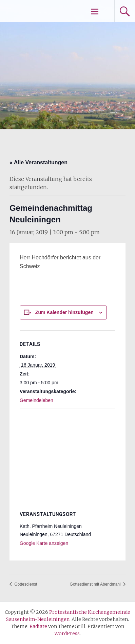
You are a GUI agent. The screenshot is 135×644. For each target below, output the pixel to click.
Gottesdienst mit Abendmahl (96, 584)
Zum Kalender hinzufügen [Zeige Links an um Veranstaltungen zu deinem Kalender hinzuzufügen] (64, 312)
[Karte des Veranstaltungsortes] (67, 457)
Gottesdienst (25, 584)
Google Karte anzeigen (44, 543)
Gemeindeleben (36, 400)
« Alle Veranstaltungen (38, 162)
